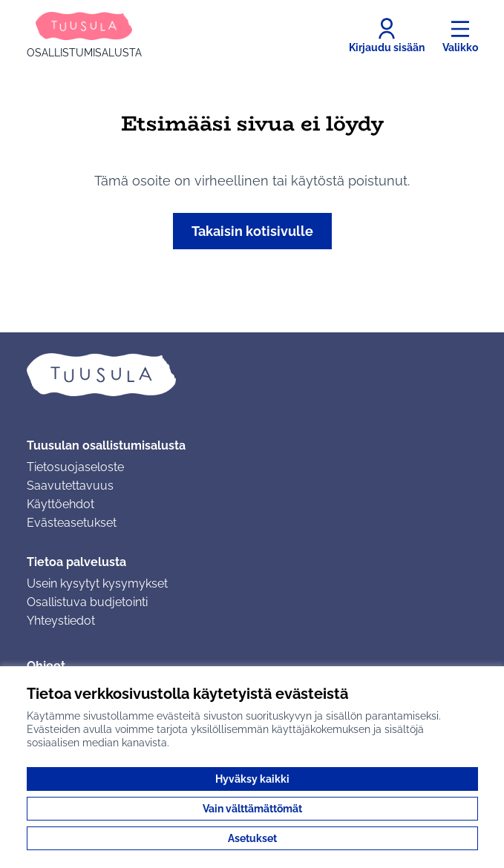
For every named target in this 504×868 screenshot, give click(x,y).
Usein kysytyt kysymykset (97, 583)
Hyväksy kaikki (252, 779)
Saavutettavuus (70, 486)
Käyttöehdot (60, 504)
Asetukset (252, 838)
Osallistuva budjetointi (87, 602)
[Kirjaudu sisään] (387, 36)
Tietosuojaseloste (75, 467)
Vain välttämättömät (252, 809)
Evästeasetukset (72, 523)
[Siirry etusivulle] (84, 36)
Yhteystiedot (61, 621)
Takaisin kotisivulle (252, 231)
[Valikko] (460, 36)
